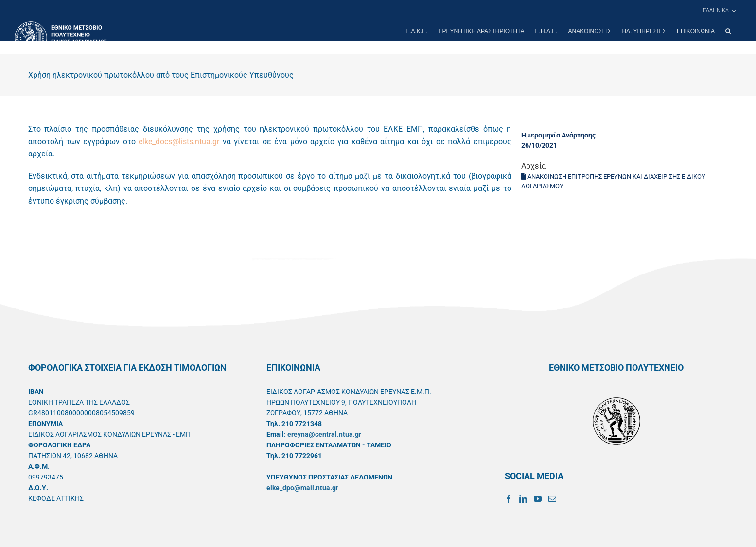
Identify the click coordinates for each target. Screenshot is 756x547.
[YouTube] (538, 499)
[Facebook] (509, 499)
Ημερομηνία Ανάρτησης (558, 135)
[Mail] (552, 499)
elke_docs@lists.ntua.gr (179, 142)
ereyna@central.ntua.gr (324, 434)
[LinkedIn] (523, 499)
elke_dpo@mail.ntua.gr (302, 488)
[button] (728, 31)
